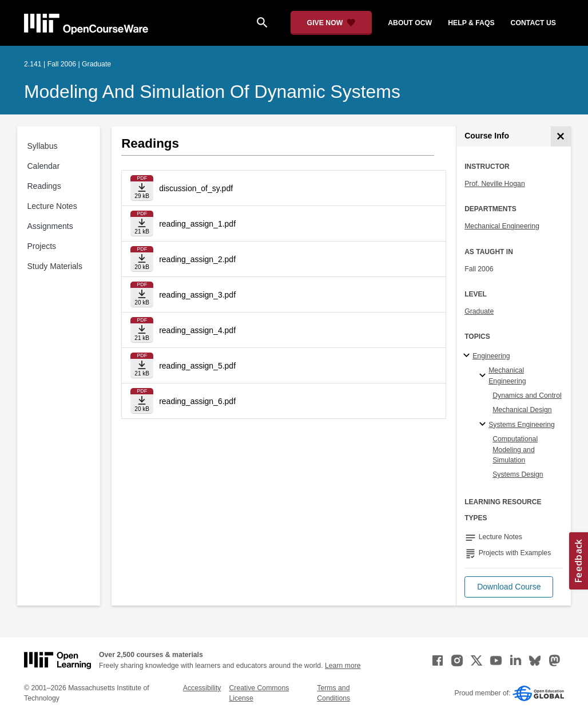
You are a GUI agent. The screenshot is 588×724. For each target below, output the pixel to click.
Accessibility (202, 688)
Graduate (479, 311)
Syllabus (43, 146)
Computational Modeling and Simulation (515, 450)
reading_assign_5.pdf (197, 366)
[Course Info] (561, 137)
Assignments (50, 226)
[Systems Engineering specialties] (484, 425)
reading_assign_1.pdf (197, 224)
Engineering (491, 356)
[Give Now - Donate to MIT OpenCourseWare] (331, 23)
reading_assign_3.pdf (197, 295)
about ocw (410, 23)
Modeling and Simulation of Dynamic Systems (212, 92)
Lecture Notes (52, 206)
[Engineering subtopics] (468, 356)
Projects (42, 246)
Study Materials (55, 266)
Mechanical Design (522, 410)
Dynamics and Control (527, 395)
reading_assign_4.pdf (197, 330)
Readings (44, 186)
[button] (509, 587)
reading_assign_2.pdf (197, 259)
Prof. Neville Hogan (495, 184)
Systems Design (518, 474)
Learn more (343, 666)
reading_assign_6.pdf (197, 401)
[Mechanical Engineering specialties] (484, 376)
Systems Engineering (522, 425)
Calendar (44, 166)
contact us (533, 23)
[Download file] (142, 188)
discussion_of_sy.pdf (196, 188)
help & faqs (471, 23)
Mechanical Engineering (502, 226)
